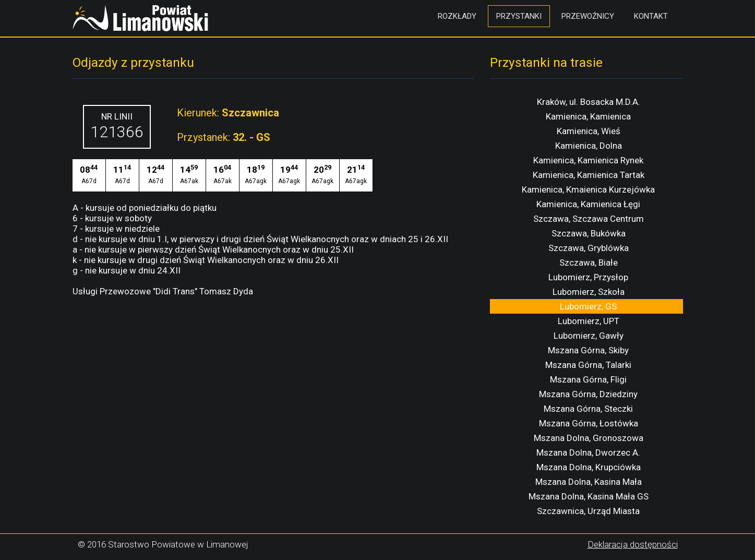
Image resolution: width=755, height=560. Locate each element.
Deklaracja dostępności (633, 544)
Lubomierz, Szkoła (589, 292)
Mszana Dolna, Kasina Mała (589, 482)
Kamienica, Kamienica (588, 116)
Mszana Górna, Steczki (588, 409)
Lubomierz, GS (588, 306)
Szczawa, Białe (589, 263)
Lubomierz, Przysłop (588, 277)
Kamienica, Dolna (589, 146)
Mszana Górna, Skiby (588, 350)
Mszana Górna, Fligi (588, 379)
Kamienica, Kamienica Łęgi (588, 204)
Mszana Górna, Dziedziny (588, 394)
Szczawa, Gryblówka (589, 248)
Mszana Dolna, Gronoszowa (589, 438)
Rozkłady (457, 16)
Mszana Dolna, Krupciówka (589, 467)
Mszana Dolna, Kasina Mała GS (589, 496)
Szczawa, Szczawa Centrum (589, 219)
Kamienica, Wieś (589, 131)
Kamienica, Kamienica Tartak (589, 175)
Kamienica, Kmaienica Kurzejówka (588, 189)
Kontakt (651, 16)
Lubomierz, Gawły (589, 336)
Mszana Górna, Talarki (588, 365)
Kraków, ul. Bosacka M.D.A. (589, 102)
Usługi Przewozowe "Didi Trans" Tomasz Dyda (163, 291)
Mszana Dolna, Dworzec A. (588, 452)
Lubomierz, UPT (589, 321)
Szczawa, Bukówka (589, 233)
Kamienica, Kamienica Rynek (588, 160)
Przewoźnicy (588, 16)
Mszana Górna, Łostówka (589, 423)
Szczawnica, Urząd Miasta (588, 511)
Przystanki (519, 16)
